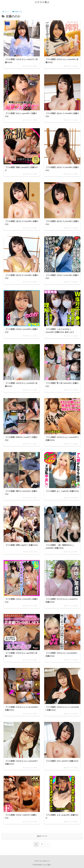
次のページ (42, 836)
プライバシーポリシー (42, 861)
